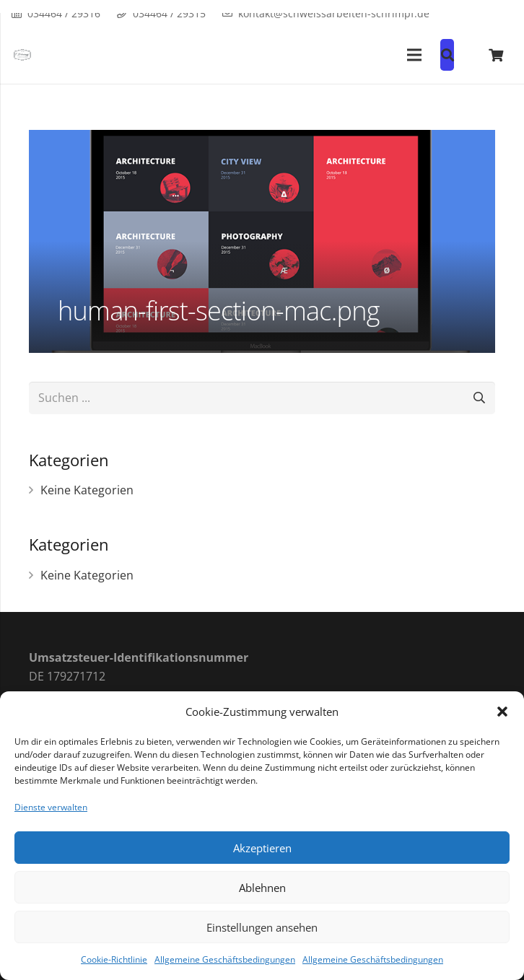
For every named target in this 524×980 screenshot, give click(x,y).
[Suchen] (479, 398)
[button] (502, 712)
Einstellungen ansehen (262, 927)
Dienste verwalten (51, 807)
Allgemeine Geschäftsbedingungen (225, 959)
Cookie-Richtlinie (114, 959)
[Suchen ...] (262, 398)
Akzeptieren (262, 848)
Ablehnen (262, 888)
